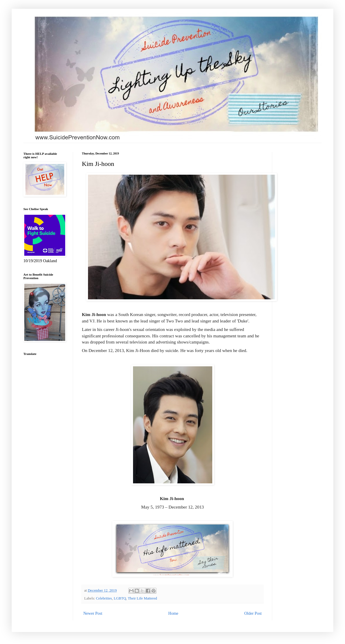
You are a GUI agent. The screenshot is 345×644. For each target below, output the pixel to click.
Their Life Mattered (142, 598)
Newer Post (93, 613)
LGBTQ (120, 598)
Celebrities (104, 598)
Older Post (253, 613)
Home (173, 613)
